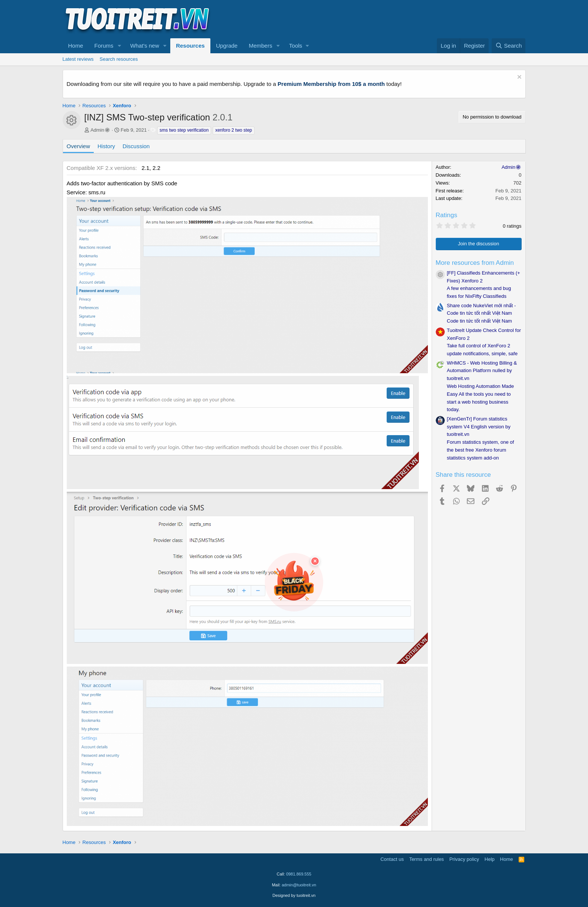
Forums (104, 46)
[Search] (509, 46)
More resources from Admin (475, 263)
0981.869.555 (299, 874)
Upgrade (227, 46)
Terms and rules (426, 859)
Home (76, 46)
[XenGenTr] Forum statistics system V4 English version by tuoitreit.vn (479, 427)
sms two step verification (184, 130)
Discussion (136, 146)
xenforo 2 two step (234, 130)
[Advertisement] (389, 19)
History (106, 146)
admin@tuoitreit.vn (299, 885)
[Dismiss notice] (518, 78)
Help (490, 859)
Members (260, 46)
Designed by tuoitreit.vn (294, 895)
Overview (79, 146)
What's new (145, 46)
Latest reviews (78, 59)
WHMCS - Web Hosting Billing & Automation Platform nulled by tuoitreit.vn (482, 371)
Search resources (119, 59)
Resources (190, 46)
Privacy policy (464, 859)
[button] (119, 46)
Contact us (392, 859)
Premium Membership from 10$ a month (331, 84)
